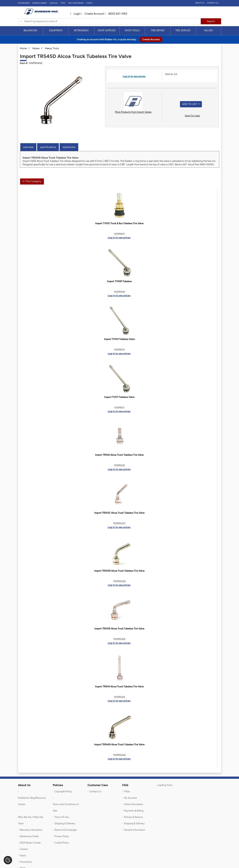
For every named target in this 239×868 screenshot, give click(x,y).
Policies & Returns (133, 817)
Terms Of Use (62, 817)
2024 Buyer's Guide (30, 843)
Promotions (26, 862)
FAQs (127, 791)
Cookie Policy (62, 843)
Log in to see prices (134, 76)
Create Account (93, 14)
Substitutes (69, 147)
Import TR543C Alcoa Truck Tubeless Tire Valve (119, 513)
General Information (135, 830)
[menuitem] (31, 31)
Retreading (81, 30)
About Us (200, 3)
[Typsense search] (109, 21)
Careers (24, 849)
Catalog (54, 3)
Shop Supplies (107, 30)
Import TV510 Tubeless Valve (119, 339)
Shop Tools (132, 30)
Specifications (48, 147)
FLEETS (89, 3)
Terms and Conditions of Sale (66, 807)
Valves (208, 30)
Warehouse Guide (29, 836)
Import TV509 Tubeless (119, 281)
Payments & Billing (134, 811)
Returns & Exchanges (66, 830)
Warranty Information (31, 830)
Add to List (190, 104)
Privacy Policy (62, 836)
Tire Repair (158, 30)
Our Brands (24, 3)
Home (23, 48)
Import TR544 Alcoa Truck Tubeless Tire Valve (119, 687)
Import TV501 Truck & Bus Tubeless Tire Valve (119, 223)
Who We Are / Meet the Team (31, 820)
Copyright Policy (63, 791)
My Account (130, 798)
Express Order (39, 3)
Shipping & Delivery (65, 823)
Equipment (56, 30)
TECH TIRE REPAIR (76, 3)
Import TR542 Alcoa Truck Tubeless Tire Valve (119, 455)
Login (75, 14)
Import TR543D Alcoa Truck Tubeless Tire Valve (119, 571)
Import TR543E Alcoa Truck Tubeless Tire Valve (119, 629)
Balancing (30, 30)
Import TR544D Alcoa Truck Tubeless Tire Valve (119, 744)
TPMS (63, 3)
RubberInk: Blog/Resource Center (32, 801)
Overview (28, 147)
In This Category (32, 181)
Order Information (134, 804)
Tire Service (183, 30)
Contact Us (213, 3)
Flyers (23, 855)
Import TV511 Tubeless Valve (119, 397)
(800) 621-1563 (116, 14)
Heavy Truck (52, 48)
